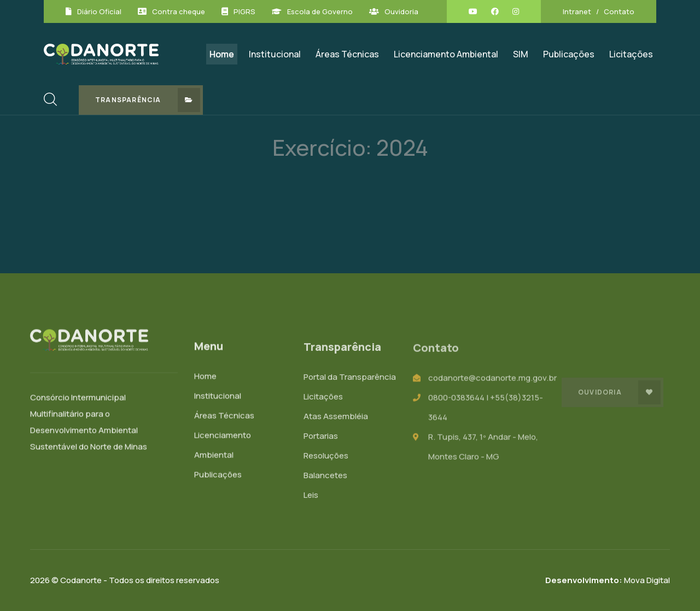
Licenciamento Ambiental (446, 54)
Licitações (631, 54)
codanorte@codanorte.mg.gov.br (492, 380)
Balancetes (325, 477)
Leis (311, 497)
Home (222, 54)
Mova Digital (608, 580)
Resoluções (326, 457)
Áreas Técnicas (347, 54)
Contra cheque (179, 11)
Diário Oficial (99, 11)
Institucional (275, 54)
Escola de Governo (320, 11)
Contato (619, 11)
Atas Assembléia (336, 418)
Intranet (577, 11)
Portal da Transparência (350, 378)
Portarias (321, 437)
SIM (521, 54)
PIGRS (244, 11)
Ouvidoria (401, 11)
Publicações (569, 54)
